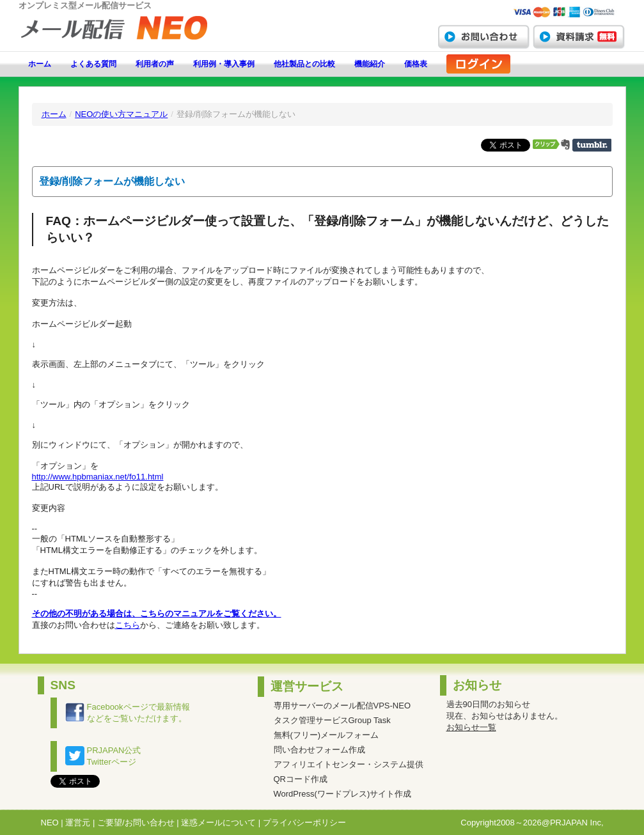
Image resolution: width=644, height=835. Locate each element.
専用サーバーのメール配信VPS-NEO (342, 706)
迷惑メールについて (218, 823)
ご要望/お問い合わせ (136, 823)
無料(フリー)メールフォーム (326, 735)
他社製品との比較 (304, 64)
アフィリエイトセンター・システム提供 (349, 764)
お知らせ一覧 (471, 727)
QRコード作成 (301, 779)
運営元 (78, 823)
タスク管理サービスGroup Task (332, 720)
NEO (50, 823)
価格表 (416, 64)
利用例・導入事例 (224, 64)
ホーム (40, 64)
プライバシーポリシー (304, 823)
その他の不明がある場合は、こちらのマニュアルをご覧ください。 (157, 613)
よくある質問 (93, 64)
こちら (128, 625)
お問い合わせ (483, 36)
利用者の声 (155, 64)
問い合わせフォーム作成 (319, 750)
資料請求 (579, 36)
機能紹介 (370, 64)
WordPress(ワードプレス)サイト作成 (343, 794)
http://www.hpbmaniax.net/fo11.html (98, 477)
